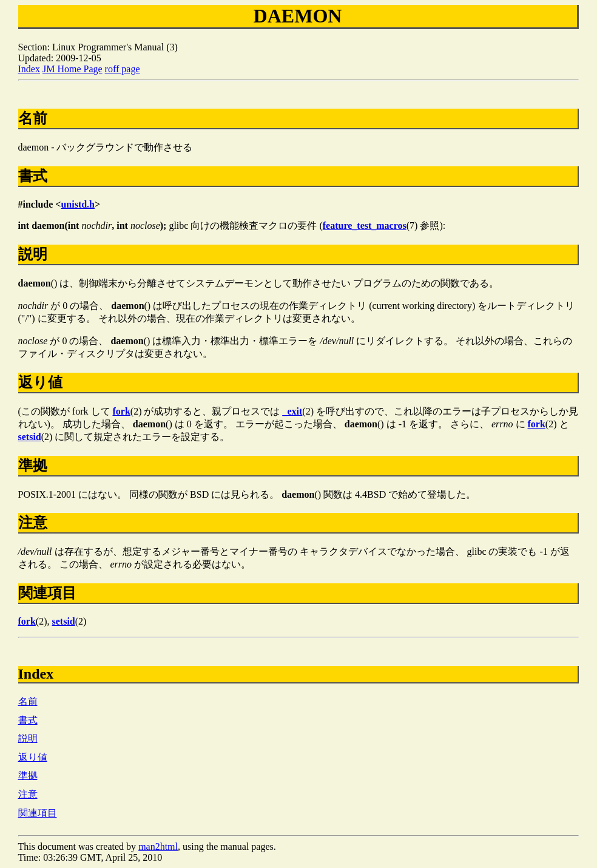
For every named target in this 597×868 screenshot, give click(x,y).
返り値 (33, 757)
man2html (158, 846)
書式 (28, 720)
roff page (123, 69)
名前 (28, 701)
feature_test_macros (365, 225)
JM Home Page (73, 69)
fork (122, 411)
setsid (30, 437)
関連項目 (38, 813)
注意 (28, 794)
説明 (28, 738)
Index (29, 69)
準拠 (28, 775)
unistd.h (78, 204)
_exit (292, 411)
